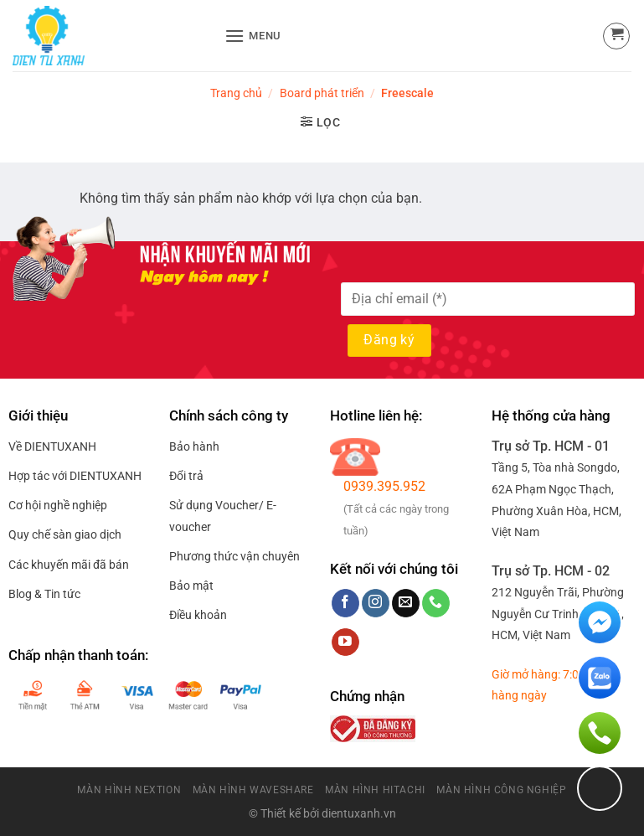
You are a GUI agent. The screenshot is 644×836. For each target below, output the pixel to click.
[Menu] (253, 36)
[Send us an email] (406, 603)
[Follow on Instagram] (376, 603)
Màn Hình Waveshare (253, 790)
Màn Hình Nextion (129, 790)
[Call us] (436, 603)
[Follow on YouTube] (345, 642)
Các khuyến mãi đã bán (69, 565)
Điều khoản (198, 615)
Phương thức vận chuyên (234, 556)
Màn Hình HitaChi (375, 790)
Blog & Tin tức (44, 594)
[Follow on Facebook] (345, 603)
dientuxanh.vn (359, 814)
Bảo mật (191, 586)
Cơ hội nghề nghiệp (58, 505)
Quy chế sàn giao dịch (65, 534)
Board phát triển (322, 93)
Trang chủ (236, 93)
